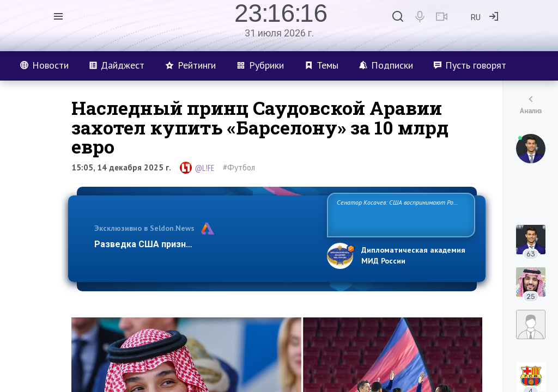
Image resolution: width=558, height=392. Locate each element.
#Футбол (239, 167)
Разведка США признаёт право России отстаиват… (204, 244)
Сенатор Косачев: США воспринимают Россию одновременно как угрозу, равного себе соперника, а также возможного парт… (399, 214)
